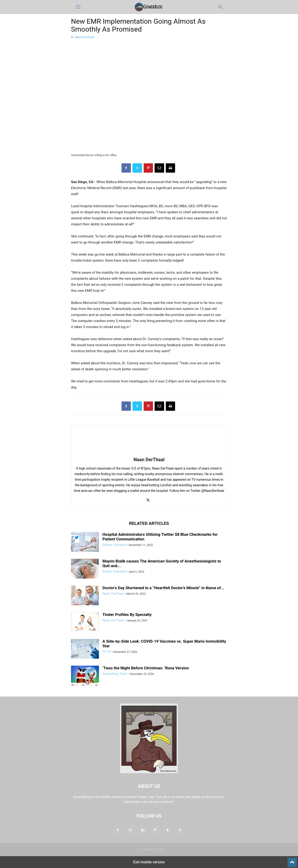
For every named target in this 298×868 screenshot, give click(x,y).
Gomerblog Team (115, 674)
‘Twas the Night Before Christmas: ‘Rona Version (146, 668)
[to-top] (292, 860)
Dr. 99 (107, 652)
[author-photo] (149, 453)
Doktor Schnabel (114, 545)
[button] (78, 7)
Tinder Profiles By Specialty (127, 615)
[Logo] (149, 772)
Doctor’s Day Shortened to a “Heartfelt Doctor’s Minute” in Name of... (163, 588)
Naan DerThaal (85, 37)
